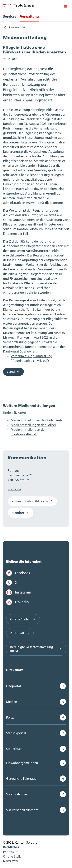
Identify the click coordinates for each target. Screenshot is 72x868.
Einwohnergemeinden (22, 763)
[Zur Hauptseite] (19, 5)
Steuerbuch (14, 749)
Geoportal (13, 686)
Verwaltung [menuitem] (29, 16)
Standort (21, 513)
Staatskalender (17, 794)
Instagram (19, 592)
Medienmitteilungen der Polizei (33, 425)
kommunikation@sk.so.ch (32, 501)
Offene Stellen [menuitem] (13, 856)
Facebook (18, 573)
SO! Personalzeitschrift (22, 810)
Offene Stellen (23, 619)
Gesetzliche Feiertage (21, 779)
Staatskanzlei (17, 27)
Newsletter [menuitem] (11, 861)
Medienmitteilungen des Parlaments (36, 420)
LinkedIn (17, 602)
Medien (12, 702)
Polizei (11, 717)
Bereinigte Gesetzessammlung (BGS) (36, 649)
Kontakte (14, 489)
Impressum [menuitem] (11, 852)
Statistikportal (16, 733)
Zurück (13, 372)
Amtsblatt (20, 633)
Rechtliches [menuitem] (11, 847)
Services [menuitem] (10, 16)
